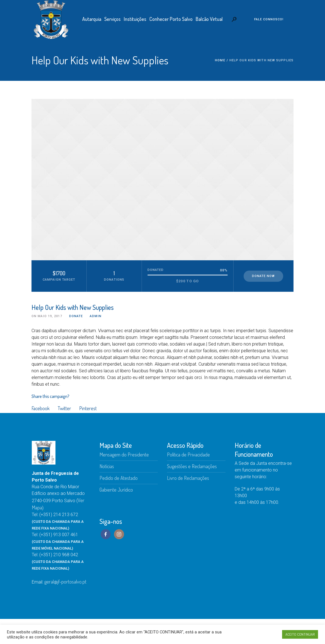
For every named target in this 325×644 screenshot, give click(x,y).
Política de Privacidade (188, 455)
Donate (76, 316)
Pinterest (88, 408)
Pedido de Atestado (119, 478)
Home (220, 60)
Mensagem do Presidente (124, 455)
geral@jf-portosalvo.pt (65, 582)
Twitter (64, 408)
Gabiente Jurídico (116, 490)
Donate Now (263, 276)
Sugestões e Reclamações (192, 466)
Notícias (107, 466)
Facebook (41, 408)
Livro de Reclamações (188, 478)
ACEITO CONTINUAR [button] (300, 634)
